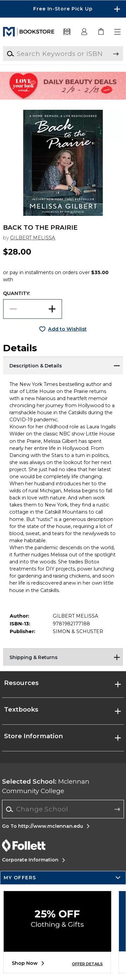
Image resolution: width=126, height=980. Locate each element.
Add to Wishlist (67, 329)
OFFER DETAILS (87, 964)
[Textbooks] (67, 32)
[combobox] (63, 809)
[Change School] (63, 809)
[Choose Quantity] (33, 309)
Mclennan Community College (46, 786)
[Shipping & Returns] (63, 657)
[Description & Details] (63, 365)
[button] (118, 32)
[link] (101, 32)
